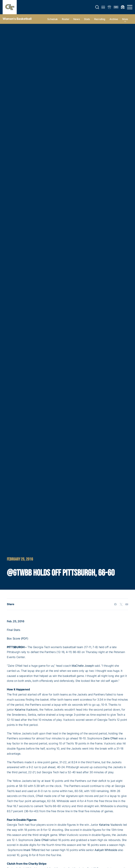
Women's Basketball (17, 19)
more (125, 19)
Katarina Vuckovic (26, 710)
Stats (87, 19)
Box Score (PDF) (17, 638)
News (77, 19)
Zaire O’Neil (110, 738)
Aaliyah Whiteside (106, 850)
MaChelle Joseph (83, 666)
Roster (65, 19)
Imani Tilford (31, 850)
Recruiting (100, 19)
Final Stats (13, 630)
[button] (97, 7)
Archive (114, 19)
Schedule (52, 19)
